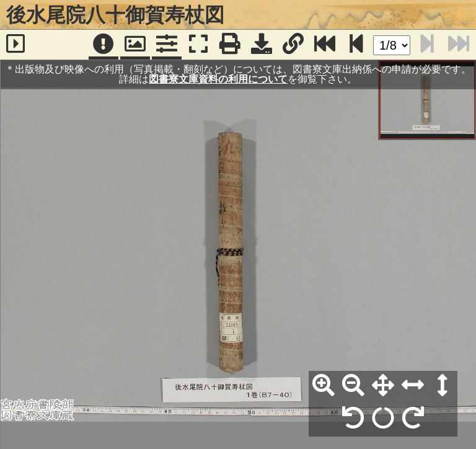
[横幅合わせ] (413, 386)
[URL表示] (293, 45)
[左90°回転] (353, 419)
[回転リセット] (383, 419)
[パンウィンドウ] (135, 45)
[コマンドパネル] (167, 45)
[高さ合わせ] (443, 386)
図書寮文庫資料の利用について (218, 79)
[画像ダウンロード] (262, 45)
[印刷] (230, 45)
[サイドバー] (16, 45)
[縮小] (353, 386)
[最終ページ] (325, 45)
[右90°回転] (413, 419)
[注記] (104, 45)
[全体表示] (383, 386)
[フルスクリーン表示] (198, 45)
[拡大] (324, 386)
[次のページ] (356, 45)
